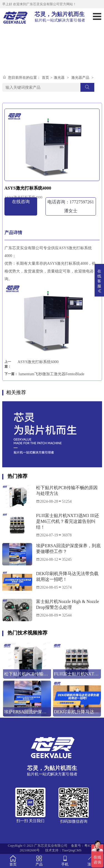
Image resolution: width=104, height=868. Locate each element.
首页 (45, 78)
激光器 (59, 78)
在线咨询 (21, 202)
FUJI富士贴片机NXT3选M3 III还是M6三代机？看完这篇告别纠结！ (68, 521)
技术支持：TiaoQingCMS (63, 850)
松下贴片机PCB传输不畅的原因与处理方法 (67, 491)
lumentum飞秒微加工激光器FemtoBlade (51, 374)
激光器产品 (80, 78)
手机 (65, 861)
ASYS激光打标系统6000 (38, 362)
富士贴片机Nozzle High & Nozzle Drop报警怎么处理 (68, 604)
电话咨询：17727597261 (71, 206)
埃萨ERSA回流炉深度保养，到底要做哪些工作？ (68, 549)
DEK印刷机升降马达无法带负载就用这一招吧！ (67, 576)
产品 (39, 861)
